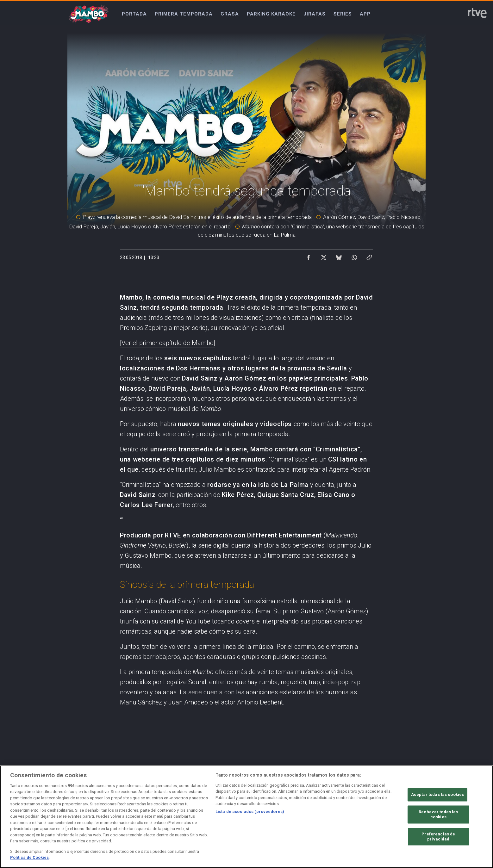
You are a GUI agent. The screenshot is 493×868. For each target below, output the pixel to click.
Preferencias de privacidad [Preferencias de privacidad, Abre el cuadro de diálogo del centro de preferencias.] (438, 837)
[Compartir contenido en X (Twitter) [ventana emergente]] (324, 256)
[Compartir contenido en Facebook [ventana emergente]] (309, 256)
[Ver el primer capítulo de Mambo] (168, 343)
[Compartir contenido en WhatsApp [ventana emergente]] (354, 256)
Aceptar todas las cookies (437, 795)
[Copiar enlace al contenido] (369, 256)
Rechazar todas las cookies (438, 815)
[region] (247, 817)
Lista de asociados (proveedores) (250, 812)
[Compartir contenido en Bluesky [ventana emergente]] (339, 256)
